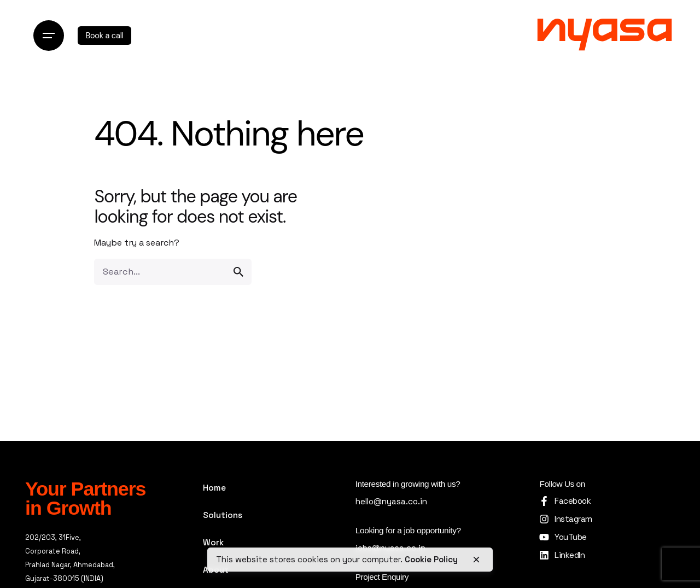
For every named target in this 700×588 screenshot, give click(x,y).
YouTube (570, 537)
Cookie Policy (431, 559)
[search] (238, 272)
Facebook (573, 501)
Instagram (573, 519)
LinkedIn (570, 555)
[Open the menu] (49, 36)
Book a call (104, 36)
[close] (476, 560)
